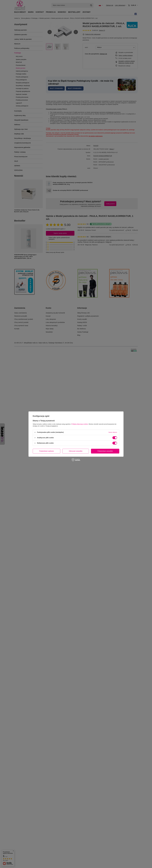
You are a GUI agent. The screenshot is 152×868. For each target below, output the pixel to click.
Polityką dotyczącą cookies (80, 424)
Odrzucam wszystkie (76, 451)
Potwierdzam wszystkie (105, 451)
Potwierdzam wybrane (47, 451)
